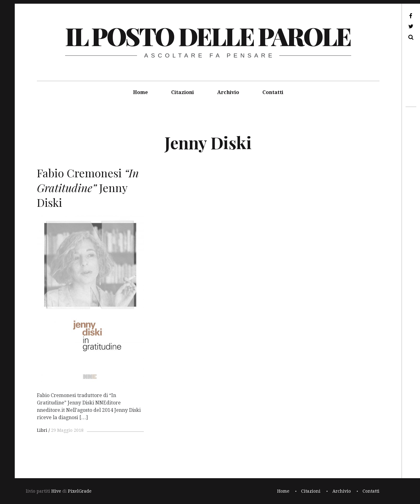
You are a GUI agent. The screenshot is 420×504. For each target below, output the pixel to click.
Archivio (228, 92)
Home (140, 92)
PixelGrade (80, 491)
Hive (56, 491)
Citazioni (183, 92)
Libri (42, 430)
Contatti (273, 92)
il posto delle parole (208, 36)
